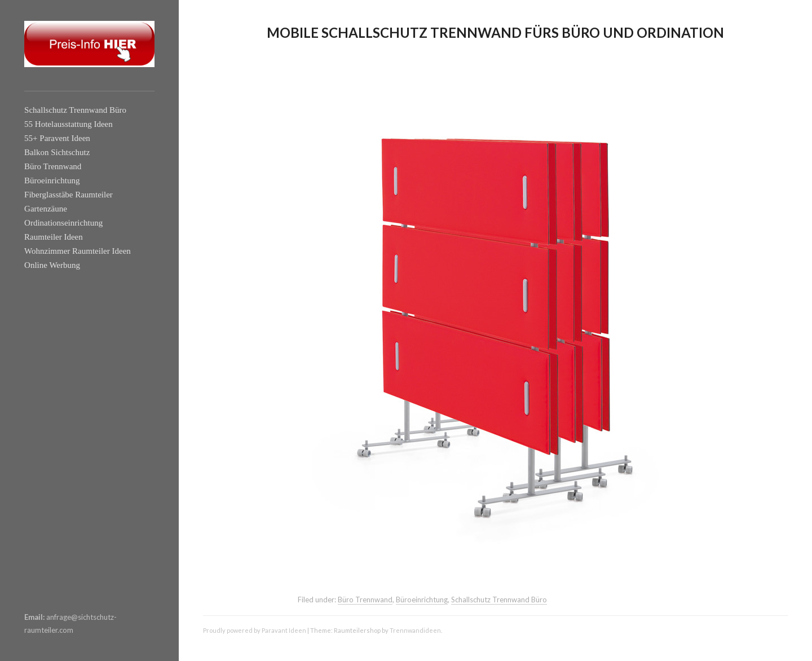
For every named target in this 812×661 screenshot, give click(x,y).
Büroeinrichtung (52, 180)
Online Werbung (52, 265)
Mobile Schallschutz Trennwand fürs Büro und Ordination (495, 32)
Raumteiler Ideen (54, 237)
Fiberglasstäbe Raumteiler (69, 195)
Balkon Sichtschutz (57, 152)
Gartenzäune (46, 209)
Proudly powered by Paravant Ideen (255, 630)
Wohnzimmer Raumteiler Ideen (78, 251)
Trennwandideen (415, 630)
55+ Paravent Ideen (57, 138)
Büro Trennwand (53, 166)
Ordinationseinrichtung (63, 223)
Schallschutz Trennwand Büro (75, 110)
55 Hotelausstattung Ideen (69, 124)
